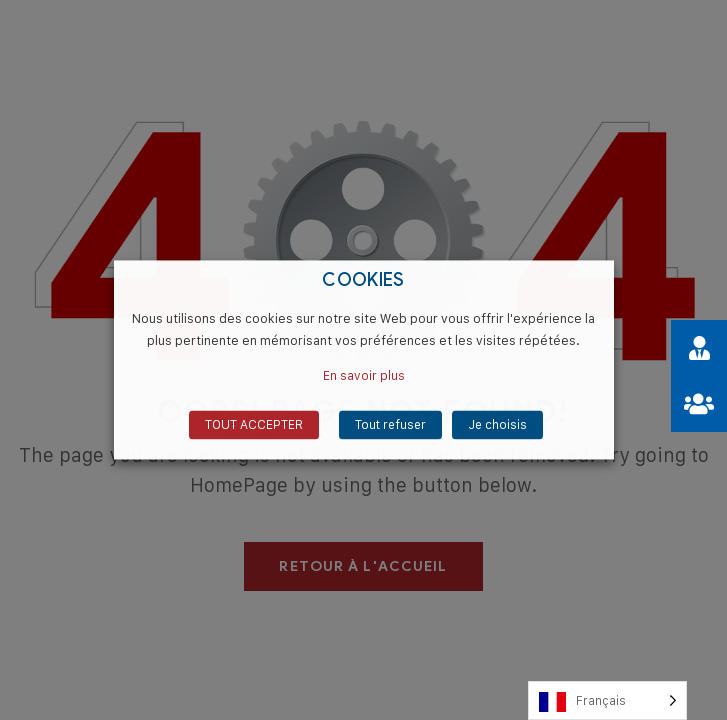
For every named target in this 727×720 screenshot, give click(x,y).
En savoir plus (364, 376)
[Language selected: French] (607, 700)
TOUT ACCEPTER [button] (254, 425)
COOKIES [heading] (363, 280)
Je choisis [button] (497, 425)
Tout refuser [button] (390, 425)
